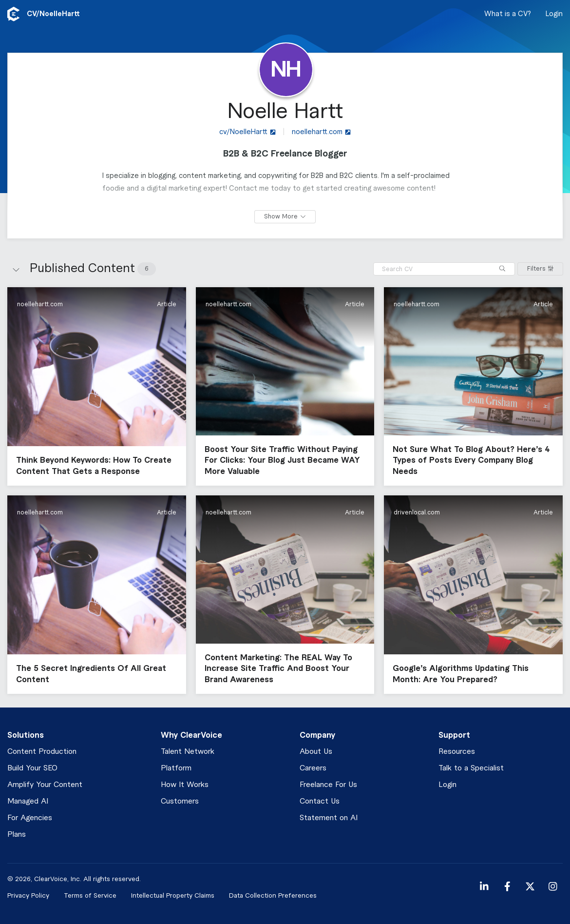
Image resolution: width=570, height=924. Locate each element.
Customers (180, 801)
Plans (17, 835)
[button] (97, 386)
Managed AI (28, 801)
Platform (176, 768)
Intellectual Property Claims (173, 895)
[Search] (502, 269)
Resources (457, 752)
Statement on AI (329, 818)
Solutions (26, 735)
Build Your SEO (32, 768)
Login (554, 14)
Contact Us (320, 801)
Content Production (42, 752)
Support (454, 735)
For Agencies (30, 818)
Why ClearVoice (191, 735)
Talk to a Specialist (471, 768)
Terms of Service (90, 895)
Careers (313, 768)
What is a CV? (508, 14)
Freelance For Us (328, 785)
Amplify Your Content (45, 785)
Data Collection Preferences (273, 895)
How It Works (185, 785)
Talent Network (188, 752)
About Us (316, 752)
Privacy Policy (28, 895)
